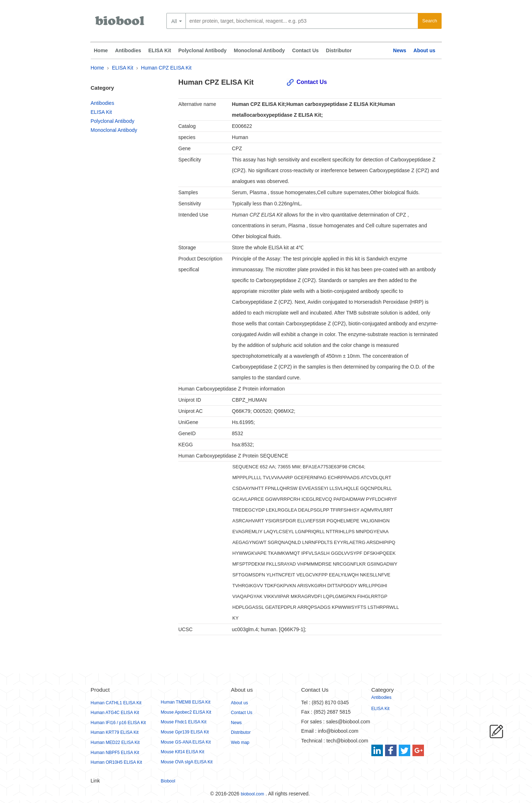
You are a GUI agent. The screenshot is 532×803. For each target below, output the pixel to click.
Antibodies (128, 50)
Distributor (339, 50)
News (400, 50)
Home (101, 50)
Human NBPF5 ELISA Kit (115, 753)
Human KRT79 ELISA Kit (115, 732)
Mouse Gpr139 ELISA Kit (185, 732)
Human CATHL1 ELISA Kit (116, 703)
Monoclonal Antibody (259, 50)
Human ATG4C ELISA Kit (115, 713)
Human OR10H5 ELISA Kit (117, 762)
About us (424, 50)
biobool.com (253, 794)
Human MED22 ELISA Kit (115, 742)
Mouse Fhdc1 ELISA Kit (184, 722)
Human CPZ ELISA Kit (166, 68)
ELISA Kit (160, 50)
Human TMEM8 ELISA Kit (185, 702)
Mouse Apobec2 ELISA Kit (186, 712)
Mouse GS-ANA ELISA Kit (186, 742)
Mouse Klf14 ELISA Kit (182, 752)
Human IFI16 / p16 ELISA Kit (118, 723)
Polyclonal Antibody (202, 50)
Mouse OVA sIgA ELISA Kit (187, 762)
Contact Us (305, 50)
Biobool (168, 781)
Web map (240, 742)
